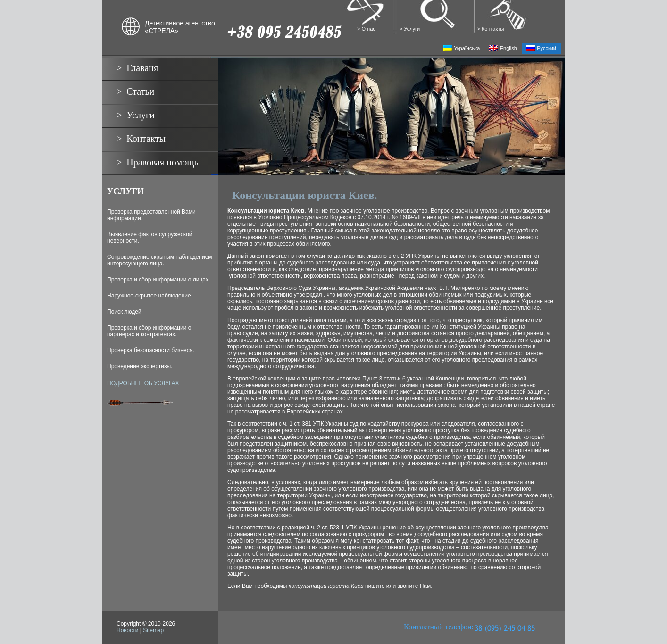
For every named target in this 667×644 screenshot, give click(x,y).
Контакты (493, 29)
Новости (127, 630)
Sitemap (153, 630)
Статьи (140, 91)
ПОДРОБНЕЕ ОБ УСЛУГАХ (143, 383)
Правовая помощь (162, 162)
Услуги (413, 29)
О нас (369, 29)
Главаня (142, 68)
